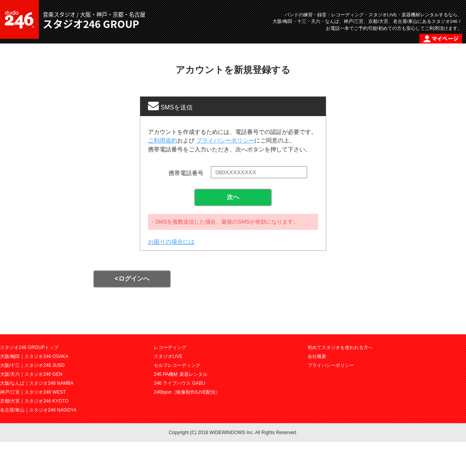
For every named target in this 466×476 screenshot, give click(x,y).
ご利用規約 (163, 140)
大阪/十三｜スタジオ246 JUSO (32, 365)
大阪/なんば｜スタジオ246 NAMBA (37, 383)
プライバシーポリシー (225, 140)
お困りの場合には (171, 242)
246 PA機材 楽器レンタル (181, 374)
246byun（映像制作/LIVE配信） (187, 392)
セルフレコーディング (177, 365)
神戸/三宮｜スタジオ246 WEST (33, 392)
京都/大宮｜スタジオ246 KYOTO (34, 401)
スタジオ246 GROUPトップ (29, 347)
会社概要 (317, 356)
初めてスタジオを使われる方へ (340, 347)
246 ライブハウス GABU (180, 383)
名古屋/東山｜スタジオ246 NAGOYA (38, 410)
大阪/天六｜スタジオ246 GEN (31, 374)
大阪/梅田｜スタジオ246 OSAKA (34, 356)
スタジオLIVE (168, 356)
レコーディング (170, 347)
